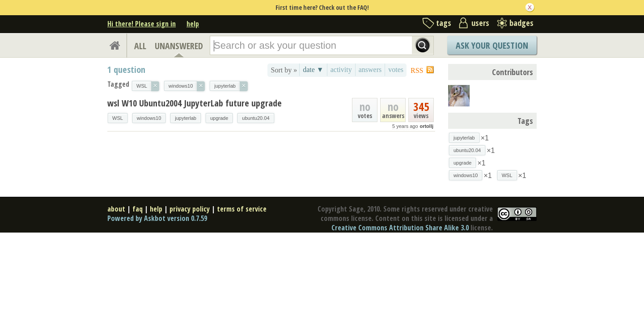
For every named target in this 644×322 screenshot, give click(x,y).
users (480, 23)
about (116, 209)
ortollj (426, 126)
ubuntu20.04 (256, 118)
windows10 (149, 118)
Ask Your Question (492, 45)
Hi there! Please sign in (142, 24)
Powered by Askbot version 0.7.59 (157, 218)
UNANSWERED (179, 46)
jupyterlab (186, 118)
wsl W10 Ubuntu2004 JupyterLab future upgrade (195, 103)
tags (444, 23)
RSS (417, 70)
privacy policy (190, 209)
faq (138, 209)
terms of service (242, 209)
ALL (140, 46)
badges (521, 23)
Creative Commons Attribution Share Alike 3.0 (400, 228)
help (193, 24)
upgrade (219, 118)
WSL (118, 118)
